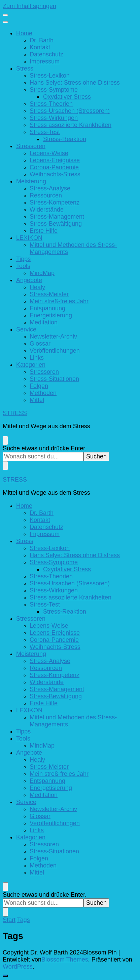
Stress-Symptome (54, 90)
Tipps (23, 259)
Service (26, 329)
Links (37, 358)
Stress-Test (45, 132)
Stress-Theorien (51, 104)
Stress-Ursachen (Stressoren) (70, 111)
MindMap (42, 273)
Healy (37, 287)
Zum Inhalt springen (29, 6)
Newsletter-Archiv (53, 337)
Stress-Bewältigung (56, 224)
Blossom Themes (65, 960)
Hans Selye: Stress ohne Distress (75, 83)
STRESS (15, 413)
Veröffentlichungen (55, 351)
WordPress (18, 967)
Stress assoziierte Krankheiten (71, 125)
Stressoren (31, 146)
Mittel (37, 400)
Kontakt (40, 47)
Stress (25, 69)
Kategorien (31, 365)
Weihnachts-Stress (55, 174)
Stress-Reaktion (65, 139)
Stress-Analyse (50, 188)
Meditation (44, 322)
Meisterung (31, 181)
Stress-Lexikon (50, 76)
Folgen (39, 386)
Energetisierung (51, 315)
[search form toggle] (5, 440)
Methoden (43, 393)
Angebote (29, 280)
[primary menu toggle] (5, 15)
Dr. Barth (42, 40)
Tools (23, 266)
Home (24, 33)
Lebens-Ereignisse (55, 160)
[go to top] (5, 976)
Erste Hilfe (44, 231)
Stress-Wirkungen (54, 118)
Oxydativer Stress (67, 97)
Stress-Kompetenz (55, 203)
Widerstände (47, 210)
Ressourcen (46, 195)
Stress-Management (57, 217)
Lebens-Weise (49, 153)
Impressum (45, 61)
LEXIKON (29, 238)
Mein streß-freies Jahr (59, 301)
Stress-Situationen (54, 379)
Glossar (40, 344)
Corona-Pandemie (54, 167)
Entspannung (47, 308)
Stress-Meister (49, 294)
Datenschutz (46, 54)
